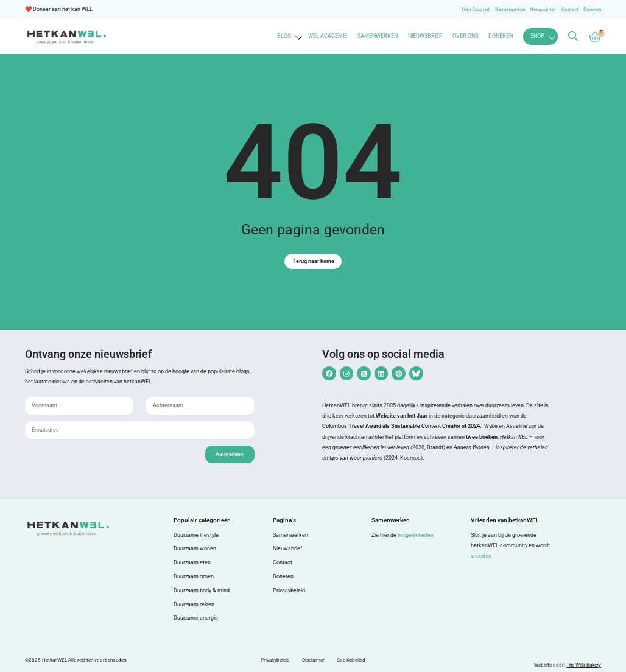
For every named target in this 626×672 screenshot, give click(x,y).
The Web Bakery (584, 665)
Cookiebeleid (351, 660)
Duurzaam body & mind (202, 590)
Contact (570, 9)
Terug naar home (313, 261)
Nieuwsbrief (543, 9)
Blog (284, 36)
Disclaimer (313, 660)
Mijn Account (476, 9)
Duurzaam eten (192, 562)
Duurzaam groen (194, 576)
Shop (537, 36)
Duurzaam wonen (195, 548)
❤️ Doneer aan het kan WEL (59, 9)
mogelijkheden (416, 535)
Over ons (465, 36)
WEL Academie (328, 36)
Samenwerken (510, 9)
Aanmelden (230, 454)
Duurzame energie (196, 618)
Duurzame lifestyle (196, 535)
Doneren (592, 9)
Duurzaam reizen (194, 604)
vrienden (481, 556)
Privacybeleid (289, 590)
